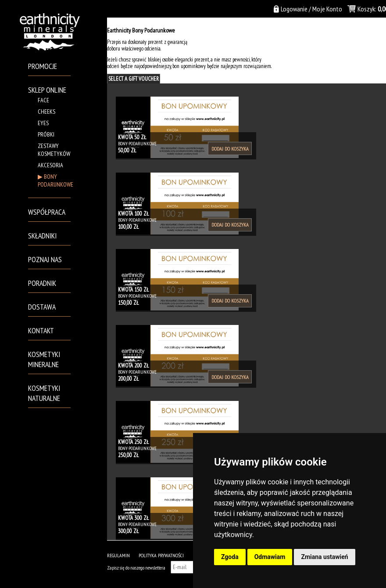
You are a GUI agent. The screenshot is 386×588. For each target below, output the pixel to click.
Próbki (46, 134)
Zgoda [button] (230, 557)
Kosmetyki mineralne (44, 359)
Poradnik (42, 283)
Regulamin (118, 555)
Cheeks (46, 112)
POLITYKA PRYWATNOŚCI (161, 555)
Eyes (43, 123)
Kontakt (41, 330)
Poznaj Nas (45, 259)
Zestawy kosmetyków (54, 150)
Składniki (42, 236)
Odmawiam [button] (270, 557)
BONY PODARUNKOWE (55, 180)
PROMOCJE (43, 66)
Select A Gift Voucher (134, 79)
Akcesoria (50, 165)
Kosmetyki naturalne (44, 393)
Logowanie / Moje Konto (311, 9)
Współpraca (47, 212)
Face (43, 100)
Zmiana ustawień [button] (324, 557)
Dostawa (42, 307)
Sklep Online (47, 90)
